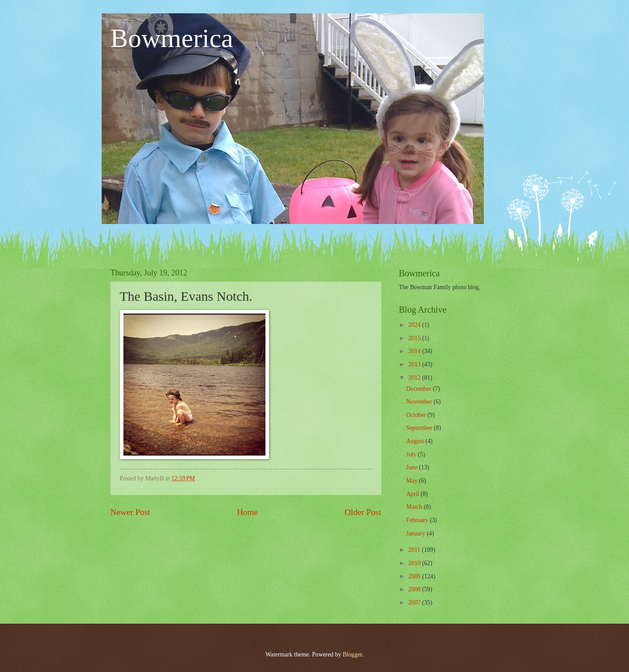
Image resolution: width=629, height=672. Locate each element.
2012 (415, 378)
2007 (415, 603)
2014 (415, 351)
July (412, 454)
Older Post (363, 512)
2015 (415, 338)
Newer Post (131, 512)
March (415, 507)
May (413, 481)
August (416, 441)
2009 (415, 576)
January (416, 533)
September (420, 428)
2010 (415, 563)
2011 (415, 550)
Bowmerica (172, 38)
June (413, 467)
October (417, 415)
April (413, 494)
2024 (415, 325)
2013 (415, 364)
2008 (415, 589)
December (419, 389)
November (420, 402)
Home (247, 512)
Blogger (352, 654)
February (418, 520)
